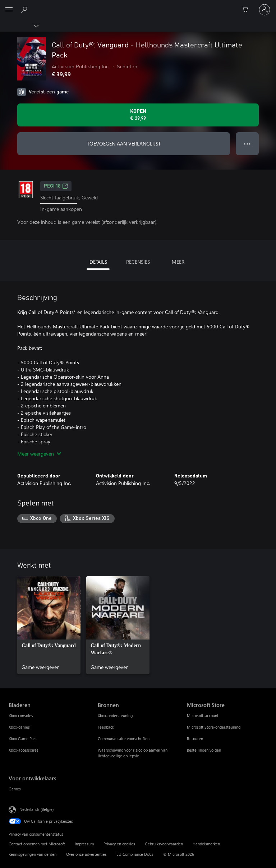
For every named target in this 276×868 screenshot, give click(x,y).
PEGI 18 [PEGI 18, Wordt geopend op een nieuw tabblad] (56, 186)
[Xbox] (19, 26)
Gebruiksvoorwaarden (164, 844)
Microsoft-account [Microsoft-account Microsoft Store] (203, 715)
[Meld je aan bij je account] (264, 10)
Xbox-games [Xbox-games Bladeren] (19, 727)
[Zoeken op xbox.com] (25, 9)
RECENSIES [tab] (138, 262)
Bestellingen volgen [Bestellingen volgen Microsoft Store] (204, 750)
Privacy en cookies (119, 844)
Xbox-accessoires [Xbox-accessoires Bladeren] (24, 750)
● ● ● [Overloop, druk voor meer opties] (247, 144)
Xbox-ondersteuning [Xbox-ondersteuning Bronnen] (115, 715)
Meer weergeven (39, 454)
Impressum (84, 844)
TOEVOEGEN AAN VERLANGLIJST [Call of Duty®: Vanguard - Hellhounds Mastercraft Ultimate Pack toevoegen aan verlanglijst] (124, 144)
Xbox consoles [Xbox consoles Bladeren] (21, 715)
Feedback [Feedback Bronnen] (106, 727)
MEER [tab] (178, 262)
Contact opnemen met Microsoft (37, 844)
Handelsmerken (206, 844)
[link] (49, 625)
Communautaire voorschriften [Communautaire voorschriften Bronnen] (124, 738)
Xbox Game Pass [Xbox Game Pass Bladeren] (23, 738)
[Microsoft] (138, 5)
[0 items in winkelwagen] (247, 10)
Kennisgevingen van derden (33, 854)
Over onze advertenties (86, 854)
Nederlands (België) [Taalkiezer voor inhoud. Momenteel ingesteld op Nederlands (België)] (36, 809)
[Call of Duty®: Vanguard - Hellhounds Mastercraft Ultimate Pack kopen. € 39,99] (138, 115)
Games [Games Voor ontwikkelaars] (15, 789)
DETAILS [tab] (98, 262)
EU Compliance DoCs (135, 854)
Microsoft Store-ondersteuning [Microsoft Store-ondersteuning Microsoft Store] (214, 727)
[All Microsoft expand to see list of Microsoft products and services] (9, 10)
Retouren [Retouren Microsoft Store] (195, 738)
